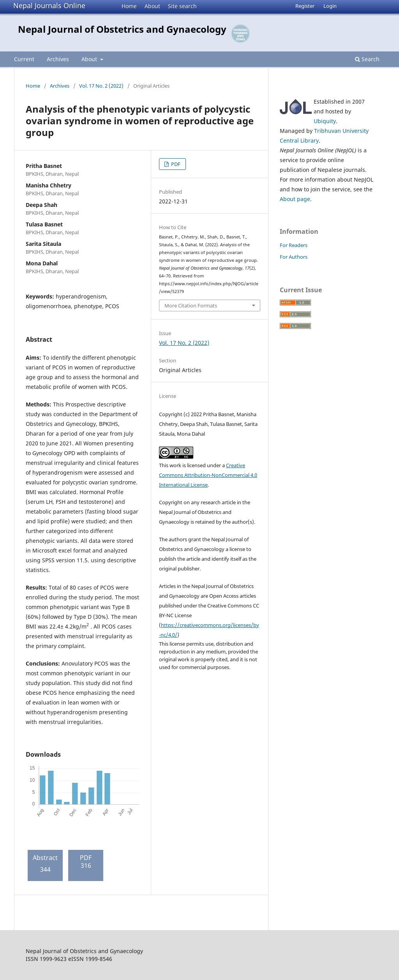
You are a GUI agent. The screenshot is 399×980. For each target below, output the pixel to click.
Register (305, 6)
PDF (175, 164)
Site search (182, 6)
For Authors (294, 257)
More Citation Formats (191, 305)
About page (295, 199)
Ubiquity (325, 121)
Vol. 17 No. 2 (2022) (101, 86)
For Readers (294, 245)
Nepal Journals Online (49, 5)
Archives (58, 59)
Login (330, 6)
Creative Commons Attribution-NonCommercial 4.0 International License (208, 475)
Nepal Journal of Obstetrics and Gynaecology (122, 29)
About (152, 6)
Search (367, 59)
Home (129, 6)
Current (24, 59)
